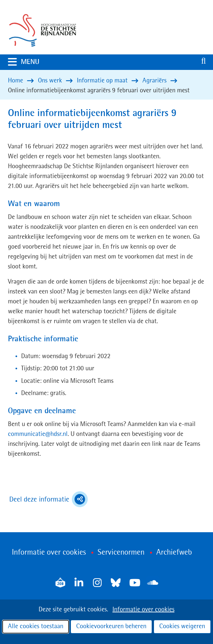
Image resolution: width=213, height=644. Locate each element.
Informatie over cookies (143, 610)
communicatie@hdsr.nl (38, 434)
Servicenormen (121, 553)
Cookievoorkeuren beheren (111, 627)
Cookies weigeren (182, 627)
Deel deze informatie (48, 499)
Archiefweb (174, 553)
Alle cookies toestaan (36, 627)
